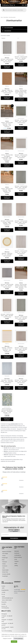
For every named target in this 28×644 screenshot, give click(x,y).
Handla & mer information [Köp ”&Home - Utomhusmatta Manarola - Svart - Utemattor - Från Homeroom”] (7, 132)
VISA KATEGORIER (9, 28)
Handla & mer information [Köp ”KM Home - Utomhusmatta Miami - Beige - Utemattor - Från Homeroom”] (21, 229)
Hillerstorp (7, 89)
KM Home (7, 58)
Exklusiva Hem (8, 5)
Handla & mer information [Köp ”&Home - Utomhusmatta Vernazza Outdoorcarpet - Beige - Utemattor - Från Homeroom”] (21, 294)
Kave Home (7, 379)
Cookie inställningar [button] (18, 639)
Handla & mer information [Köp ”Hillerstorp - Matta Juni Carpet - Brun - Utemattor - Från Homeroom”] (7, 98)
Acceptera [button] (14, 642)
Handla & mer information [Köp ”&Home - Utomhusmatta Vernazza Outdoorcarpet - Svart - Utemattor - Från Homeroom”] (21, 99)
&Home (21, 89)
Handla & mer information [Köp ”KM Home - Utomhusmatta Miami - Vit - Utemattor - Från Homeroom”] (21, 65)
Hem (2, 17)
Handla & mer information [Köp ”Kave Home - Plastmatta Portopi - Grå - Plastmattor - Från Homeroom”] (7, 388)
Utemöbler (6, 17)
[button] (23, 5)
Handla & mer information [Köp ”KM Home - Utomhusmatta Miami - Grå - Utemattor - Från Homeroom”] (7, 67)
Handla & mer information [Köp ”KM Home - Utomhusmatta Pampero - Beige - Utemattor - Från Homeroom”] (7, 230)
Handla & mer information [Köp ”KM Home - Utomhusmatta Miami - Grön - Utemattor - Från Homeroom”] (21, 128)
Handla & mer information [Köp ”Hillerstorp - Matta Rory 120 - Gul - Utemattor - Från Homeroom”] (7, 261)
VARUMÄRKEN (8, 31)
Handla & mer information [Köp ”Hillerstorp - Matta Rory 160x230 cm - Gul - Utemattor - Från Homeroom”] (7, 357)
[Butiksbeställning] (10, 38)
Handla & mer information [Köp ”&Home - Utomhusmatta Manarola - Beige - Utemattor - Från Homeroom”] (7, 198)
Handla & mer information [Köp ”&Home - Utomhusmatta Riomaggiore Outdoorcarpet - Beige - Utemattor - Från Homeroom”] (7, 165)
